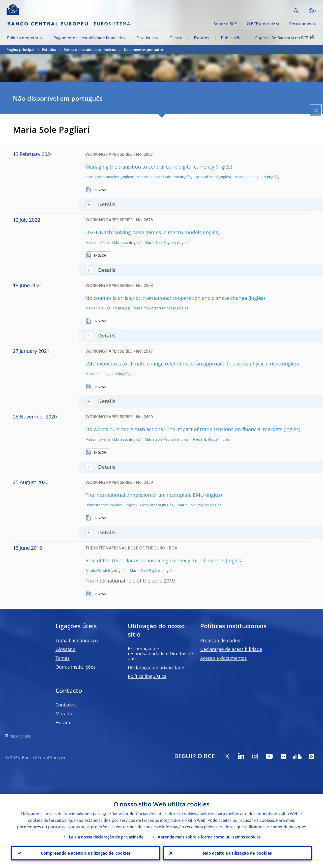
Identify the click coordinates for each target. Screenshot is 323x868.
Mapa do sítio (20, 736)
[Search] (267, 10)
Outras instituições (76, 667)
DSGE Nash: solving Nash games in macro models (144, 232)
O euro (176, 38)
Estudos (202, 38)
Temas (63, 658)
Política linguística (147, 676)
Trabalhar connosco (77, 640)
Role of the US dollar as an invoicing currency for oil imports (155, 560)
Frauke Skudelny (99, 571)
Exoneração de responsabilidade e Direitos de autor (160, 653)
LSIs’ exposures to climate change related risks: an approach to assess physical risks (183, 364)
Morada (64, 714)
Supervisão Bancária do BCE (286, 38)
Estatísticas (147, 38)
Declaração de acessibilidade (231, 649)
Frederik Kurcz (205, 439)
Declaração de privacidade (156, 667)
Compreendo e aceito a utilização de (86, 853)
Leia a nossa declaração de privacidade (106, 837)
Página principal (20, 50)
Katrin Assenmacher (103, 177)
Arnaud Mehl (207, 177)
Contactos (66, 705)
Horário (64, 722)
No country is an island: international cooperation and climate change (166, 298)
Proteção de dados (220, 640)
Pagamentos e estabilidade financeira (89, 38)
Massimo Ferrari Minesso (158, 177)
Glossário (66, 649)
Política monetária (24, 38)
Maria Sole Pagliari (250, 177)
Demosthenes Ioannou (105, 505)
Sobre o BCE (225, 24)
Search (296, 11)
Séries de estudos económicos (90, 50)
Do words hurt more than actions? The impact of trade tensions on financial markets (184, 429)
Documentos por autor (144, 50)
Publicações (232, 38)
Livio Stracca (151, 505)
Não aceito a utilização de (237, 853)
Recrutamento (303, 24)
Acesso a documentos (224, 658)
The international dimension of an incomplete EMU (145, 495)
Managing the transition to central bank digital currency (150, 167)
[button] (304, 11)
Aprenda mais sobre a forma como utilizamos (209, 837)
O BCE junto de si (263, 24)
